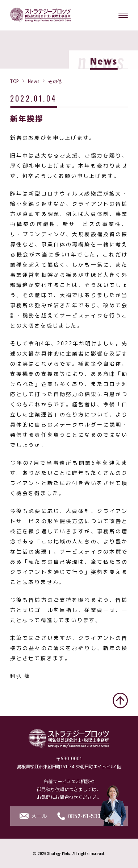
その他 (55, 81)
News (34, 81)
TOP (14, 81)
